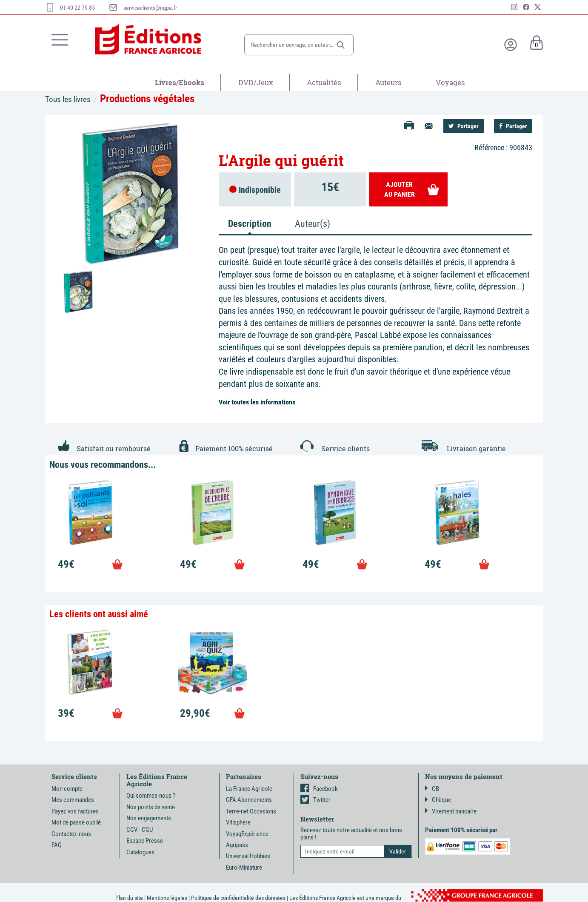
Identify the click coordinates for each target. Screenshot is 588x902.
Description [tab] (250, 224)
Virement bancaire (451, 811)
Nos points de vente (151, 807)
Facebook (319, 789)
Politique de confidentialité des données (238, 898)
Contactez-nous (71, 834)
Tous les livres (68, 99)
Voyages (450, 82)
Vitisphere (238, 822)
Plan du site (129, 898)
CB (432, 789)
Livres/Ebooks (180, 82)
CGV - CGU (140, 830)
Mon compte (67, 789)
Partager (464, 126)
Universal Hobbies (248, 856)
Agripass (237, 845)
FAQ (57, 845)
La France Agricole (249, 789)
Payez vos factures (75, 811)
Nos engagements (149, 818)
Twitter (315, 800)
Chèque (438, 800)
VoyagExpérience (247, 834)
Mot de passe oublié (76, 822)
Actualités (324, 82)
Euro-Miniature (244, 868)
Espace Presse (145, 841)
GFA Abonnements (249, 800)
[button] (341, 45)
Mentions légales (167, 898)
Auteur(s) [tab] (313, 224)
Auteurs (388, 82)
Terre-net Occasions (251, 811)
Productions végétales (147, 99)
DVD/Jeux (256, 82)
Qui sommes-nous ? (151, 796)
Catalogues (140, 852)
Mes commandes (73, 800)
